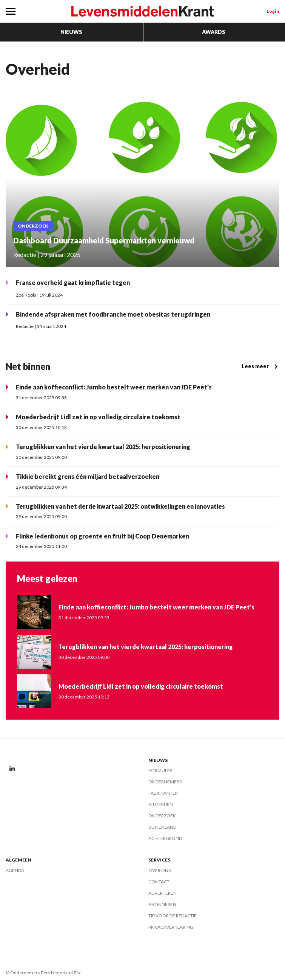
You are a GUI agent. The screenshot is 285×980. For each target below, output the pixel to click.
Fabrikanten (163, 793)
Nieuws (71, 32)
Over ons (159, 870)
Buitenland (162, 827)
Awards (214, 32)
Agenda (15, 870)
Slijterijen (161, 804)
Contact (159, 882)
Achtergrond (165, 838)
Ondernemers (165, 782)
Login (273, 11)
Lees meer (260, 366)
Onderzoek (162, 816)
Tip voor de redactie (173, 916)
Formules (160, 770)
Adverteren (163, 893)
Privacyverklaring (171, 927)
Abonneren (162, 904)
